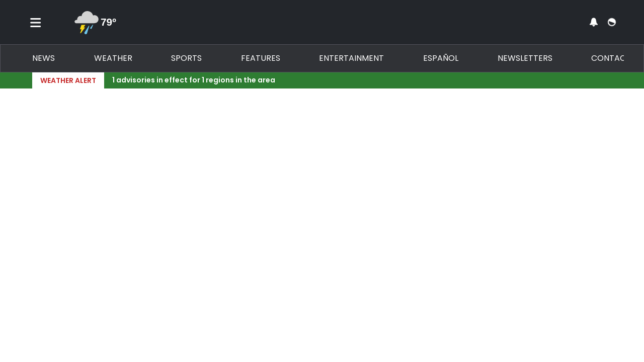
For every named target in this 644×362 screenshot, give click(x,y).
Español (441, 58)
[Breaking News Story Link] (356, 80)
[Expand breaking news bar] (610, 80)
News (44, 58)
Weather (113, 58)
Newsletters (525, 58)
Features (261, 58)
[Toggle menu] (36, 22)
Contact (611, 58)
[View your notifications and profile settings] (594, 22)
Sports (186, 58)
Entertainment (351, 58)
